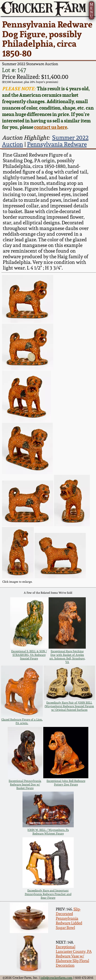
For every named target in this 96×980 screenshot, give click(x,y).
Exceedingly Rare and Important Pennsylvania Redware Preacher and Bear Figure (48, 894)
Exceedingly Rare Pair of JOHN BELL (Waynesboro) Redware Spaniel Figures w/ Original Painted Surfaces (69, 706)
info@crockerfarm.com (56, 978)
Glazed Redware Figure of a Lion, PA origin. (22, 721)
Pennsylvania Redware (57, 144)
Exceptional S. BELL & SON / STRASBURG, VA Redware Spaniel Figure (29, 655)
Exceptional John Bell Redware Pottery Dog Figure (66, 783)
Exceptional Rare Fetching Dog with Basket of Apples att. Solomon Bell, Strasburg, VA (67, 657)
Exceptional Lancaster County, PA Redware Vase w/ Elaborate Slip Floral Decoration (74, 956)
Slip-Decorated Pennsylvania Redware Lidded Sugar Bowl (69, 918)
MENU (91, 10)
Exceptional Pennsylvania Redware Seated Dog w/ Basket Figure (25, 784)
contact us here (51, 127)
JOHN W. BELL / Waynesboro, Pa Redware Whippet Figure (48, 832)
